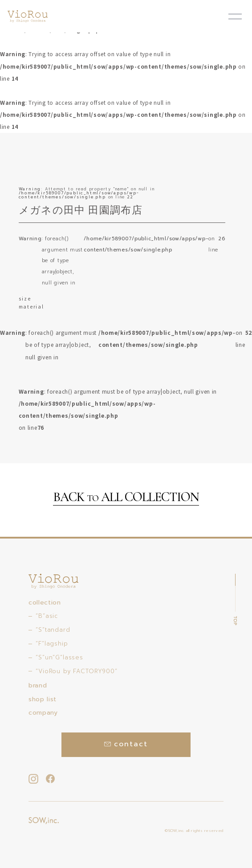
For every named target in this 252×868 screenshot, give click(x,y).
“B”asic (47, 616)
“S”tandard (53, 630)
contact (126, 744)
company (43, 713)
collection (45, 603)
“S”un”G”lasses (59, 657)
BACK (126, 498)
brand (38, 685)
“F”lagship (52, 644)
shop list (43, 699)
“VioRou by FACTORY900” (77, 671)
